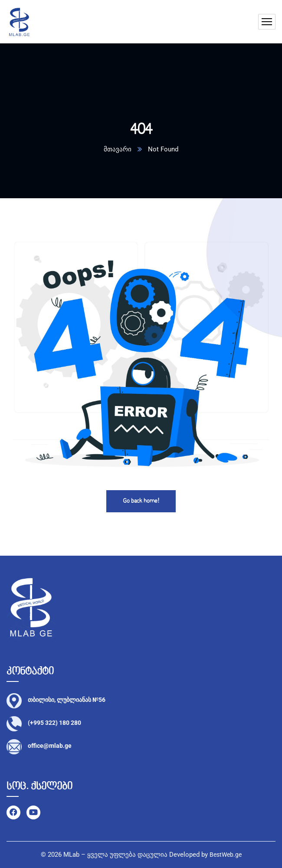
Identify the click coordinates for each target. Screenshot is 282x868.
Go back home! (141, 501)
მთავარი (118, 149)
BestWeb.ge (226, 855)
